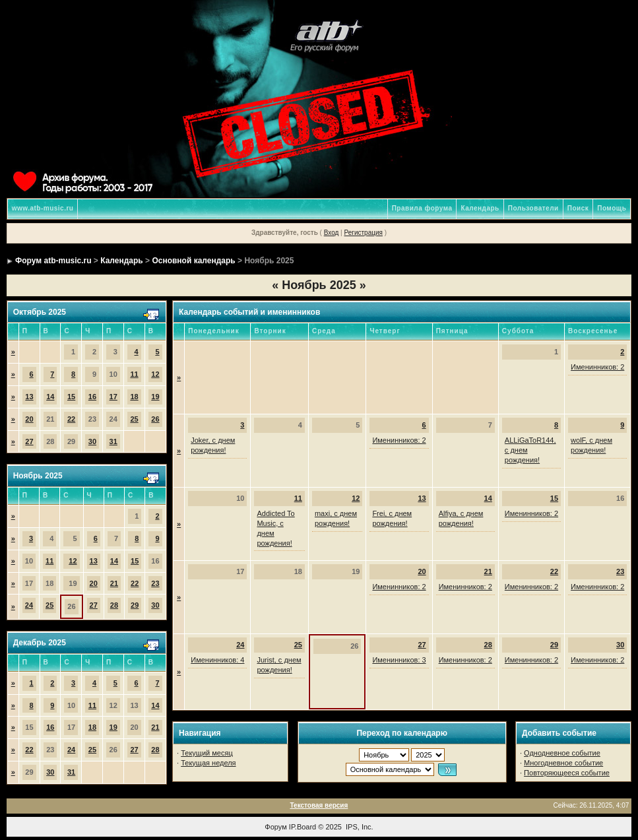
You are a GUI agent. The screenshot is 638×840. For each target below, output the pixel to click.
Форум (275, 827)
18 (134, 397)
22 (71, 419)
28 (114, 605)
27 (29, 441)
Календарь (480, 208)
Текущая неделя (208, 763)
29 (135, 605)
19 (155, 397)
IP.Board (303, 827)
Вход (332, 233)
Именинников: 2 (597, 367)
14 (50, 397)
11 (134, 374)
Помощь (612, 208)
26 (155, 419)
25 (134, 419)
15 (71, 397)
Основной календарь (193, 261)
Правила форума (422, 208)
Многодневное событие (563, 763)
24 (29, 605)
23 (155, 583)
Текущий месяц (207, 753)
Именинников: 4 (217, 660)
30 (92, 441)
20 (29, 419)
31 (113, 441)
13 (29, 397)
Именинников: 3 (399, 660)
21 (114, 583)
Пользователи (533, 208)
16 (92, 397)
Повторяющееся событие (567, 773)
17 (113, 397)
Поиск (578, 208)
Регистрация (363, 233)
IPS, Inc (359, 827)
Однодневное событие (562, 753)
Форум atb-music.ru (53, 261)
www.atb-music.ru (43, 208)
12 (155, 374)
